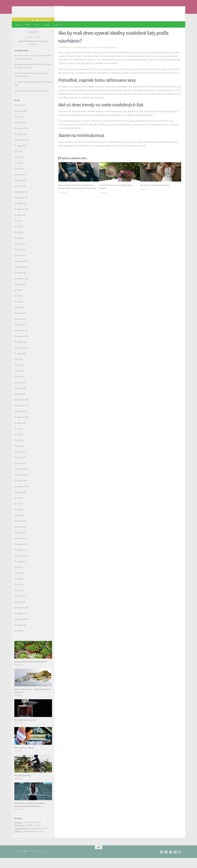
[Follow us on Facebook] (33, 31)
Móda (28, 24)
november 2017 (22, 554)
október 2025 (22, 121)
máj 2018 (20, 520)
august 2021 (21, 294)
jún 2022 (20, 237)
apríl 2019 (20, 456)
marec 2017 (21, 600)
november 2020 (22, 346)
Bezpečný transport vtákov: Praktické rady (33, 101)
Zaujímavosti (58, 24)
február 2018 (21, 537)
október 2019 (22, 421)
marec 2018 (21, 531)
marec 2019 (21, 462)
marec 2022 (21, 254)
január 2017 (21, 612)
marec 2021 (21, 323)
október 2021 (22, 283)
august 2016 (21, 635)
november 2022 (22, 208)
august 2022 (21, 225)
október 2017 (22, 560)
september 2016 (22, 629)
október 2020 (22, 352)
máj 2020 (20, 381)
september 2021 (22, 289)
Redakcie (71, 57)
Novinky (19, 24)
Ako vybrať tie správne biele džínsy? (155, 195)
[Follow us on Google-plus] (37, 31)
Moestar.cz (18, 832)
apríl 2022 (20, 248)
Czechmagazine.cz (22, 838)
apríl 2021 (20, 317)
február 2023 (21, 190)
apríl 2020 (20, 387)
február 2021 (21, 329)
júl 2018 (19, 508)
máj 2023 (20, 173)
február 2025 (21, 133)
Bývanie (36, 24)
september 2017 (22, 566)
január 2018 (21, 543)
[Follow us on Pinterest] (45, 31)
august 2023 (21, 156)
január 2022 (21, 265)
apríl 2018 (20, 525)
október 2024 (22, 144)
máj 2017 (20, 589)
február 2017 (21, 606)
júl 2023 (19, 162)
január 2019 (21, 473)
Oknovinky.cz (20, 835)
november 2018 (22, 485)
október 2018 (22, 491)
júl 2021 (19, 300)
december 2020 (22, 341)
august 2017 (21, 572)
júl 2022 (19, 231)
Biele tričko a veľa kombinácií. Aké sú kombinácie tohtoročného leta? (29, 815)
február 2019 (21, 468)
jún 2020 (20, 375)
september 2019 (22, 427)
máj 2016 (20, 641)
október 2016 (22, 624)
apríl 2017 (20, 595)
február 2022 (21, 260)
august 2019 (21, 433)
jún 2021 (20, 306)
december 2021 (22, 271)
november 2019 (22, 416)
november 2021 (22, 277)
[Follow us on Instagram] (49, 31)
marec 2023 (21, 185)
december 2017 (22, 548)
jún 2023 (20, 167)
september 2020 (22, 358)
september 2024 (22, 150)
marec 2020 (21, 393)
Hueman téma (40, 861)
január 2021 (21, 335)
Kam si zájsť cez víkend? (24, 758)
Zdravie (46, 24)
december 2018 (22, 479)
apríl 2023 (20, 179)
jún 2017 (20, 583)
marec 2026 (21, 115)
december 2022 (22, 202)
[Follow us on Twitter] (41, 31)
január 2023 (21, 196)
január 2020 (21, 404)
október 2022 (22, 213)
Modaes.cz (18, 841)
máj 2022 (20, 242)
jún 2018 (20, 514)
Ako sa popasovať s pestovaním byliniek (31, 672)
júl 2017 (19, 577)
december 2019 (22, 410)
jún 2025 (20, 127)
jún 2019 (20, 444)
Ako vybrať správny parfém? (26, 730)
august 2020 (21, 364)
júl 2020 (19, 369)
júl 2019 (19, 439)
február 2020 (21, 398)
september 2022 (22, 219)
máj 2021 (20, 312)
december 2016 (22, 618)
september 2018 (22, 496)
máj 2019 (20, 450)
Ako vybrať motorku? (23, 785)
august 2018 (21, 502)
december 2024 (22, 138)
